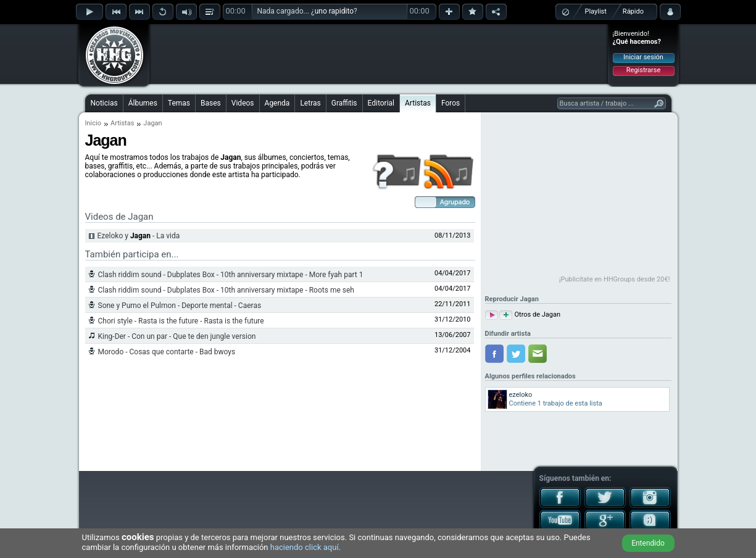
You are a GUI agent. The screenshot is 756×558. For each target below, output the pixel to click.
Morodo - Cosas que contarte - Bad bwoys (167, 352)
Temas (179, 103)
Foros (451, 103)
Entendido (648, 543)
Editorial (381, 103)
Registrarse (643, 70)
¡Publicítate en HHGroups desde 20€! (615, 279)
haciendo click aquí (305, 547)
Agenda (277, 103)
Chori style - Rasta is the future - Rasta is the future (181, 321)
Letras (310, 103)
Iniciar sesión (643, 57)
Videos (243, 103)
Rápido (633, 11)
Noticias (104, 103)
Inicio (93, 123)
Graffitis (344, 103)
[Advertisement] (379, 54)
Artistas (418, 103)
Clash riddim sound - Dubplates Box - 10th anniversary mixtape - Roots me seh (226, 290)
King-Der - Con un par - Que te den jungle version (177, 336)
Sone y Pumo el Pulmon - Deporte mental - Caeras (180, 306)
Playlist (596, 11)
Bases (211, 103)
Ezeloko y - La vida (139, 236)
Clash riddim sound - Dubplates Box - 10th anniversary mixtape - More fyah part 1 (231, 275)
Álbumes (143, 103)
